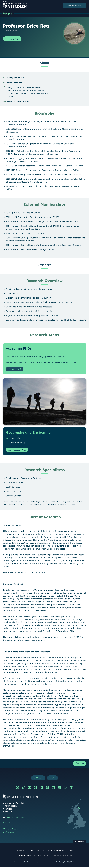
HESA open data (9, 505)
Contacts (7, 823)
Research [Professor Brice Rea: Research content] (44, 265)
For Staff (53, 779)
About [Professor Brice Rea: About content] (44, 63)
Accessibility (59, 851)
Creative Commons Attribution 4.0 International (51, 505)
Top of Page (80, 842)
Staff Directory (9, 833)
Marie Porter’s (69, 702)
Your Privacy (47, 851)
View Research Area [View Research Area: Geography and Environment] (18, 450)
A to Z (6, 826)
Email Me (14, 369)
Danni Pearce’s (47, 673)
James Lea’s (63, 632)
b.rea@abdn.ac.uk (16, 78)
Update (79, 764)
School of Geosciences (18, 101)
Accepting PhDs (13, 39)
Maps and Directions (12, 830)
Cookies (70, 851)
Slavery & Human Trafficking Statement (34, 856)
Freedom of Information (62, 856)
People (8, 13)
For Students (38, 779)
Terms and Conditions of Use (28, 851)
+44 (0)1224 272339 (16, 82)
